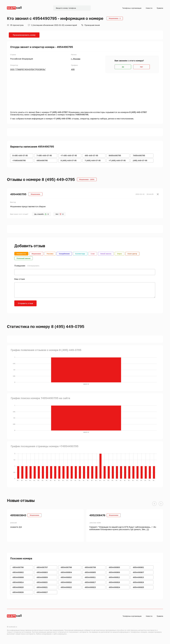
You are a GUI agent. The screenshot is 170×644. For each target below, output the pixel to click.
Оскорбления (64, 254)
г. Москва (76, 59)
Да (123, 67)
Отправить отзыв (25, 303)
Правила (160, 8)
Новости (149, 8)
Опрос (119, 254)
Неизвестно (21, 254)
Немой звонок (106, 254)
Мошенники (36, 254)
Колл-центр (132, 254)
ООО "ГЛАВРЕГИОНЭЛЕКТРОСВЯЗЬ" (28, 69)
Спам (93, 254)
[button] (154, 504)
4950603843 (18, 515)
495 (73, 69)
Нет (142, 67)
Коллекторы (80, 254)
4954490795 (18, 194)
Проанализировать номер (24, 35)
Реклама (50, 254)
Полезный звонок (24, 258)
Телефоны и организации (132, 8)
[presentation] (56, 305)
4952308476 (97, 515)
